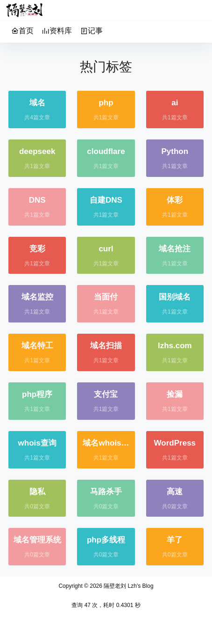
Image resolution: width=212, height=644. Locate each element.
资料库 (57, 31)
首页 (22, 31)
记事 (92, 31)
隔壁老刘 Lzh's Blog (128, 586)
